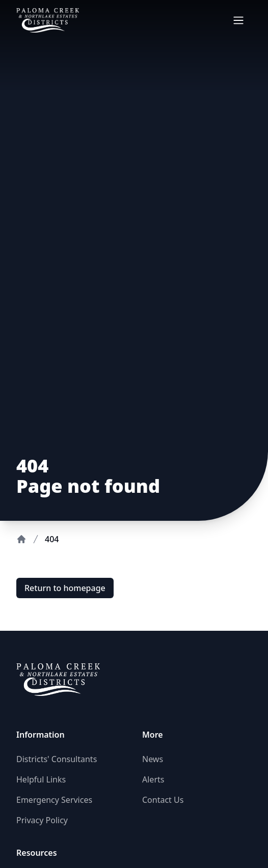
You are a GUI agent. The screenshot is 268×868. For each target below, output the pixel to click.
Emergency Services (54, 800)
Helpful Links (41, 779)
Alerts (153, 779)
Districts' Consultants (57, 759)
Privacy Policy (42, 820)
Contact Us (163, 800)
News (153, 759)
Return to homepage (65, 588)
